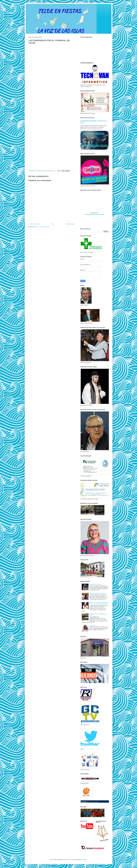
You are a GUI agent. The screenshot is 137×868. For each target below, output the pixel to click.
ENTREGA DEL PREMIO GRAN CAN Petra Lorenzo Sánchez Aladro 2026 (99, 603)
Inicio (53, 224)
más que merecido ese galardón (97, 594)
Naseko (70, 860)
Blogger (85, 860)
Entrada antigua (70, 224)
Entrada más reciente (34, 224)
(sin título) (92, 625)
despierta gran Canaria (95, 584)
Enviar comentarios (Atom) (42, 227)
